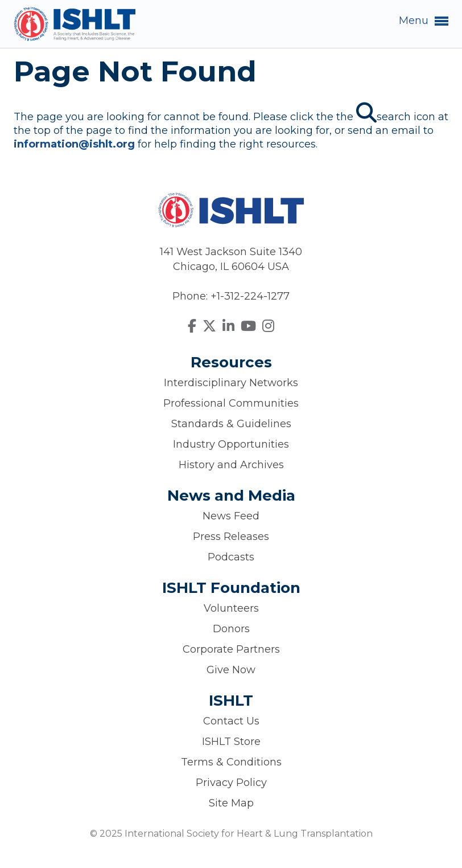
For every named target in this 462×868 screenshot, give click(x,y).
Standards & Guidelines (231, 424)
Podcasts (231, 557)
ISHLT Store (231, 742)
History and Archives (231, 465)
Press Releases (231, 537)
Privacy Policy (231, 783)
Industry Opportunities (231, 444)
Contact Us (231, 721)
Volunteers (231, 608)
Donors (231, 629)
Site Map (231, 803)
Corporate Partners (231, 649)
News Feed (231, 516)
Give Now (231, 670)
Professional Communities (231, 403)
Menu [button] (424, 21)
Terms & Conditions (231, 762)
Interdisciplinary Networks (231, 383)
